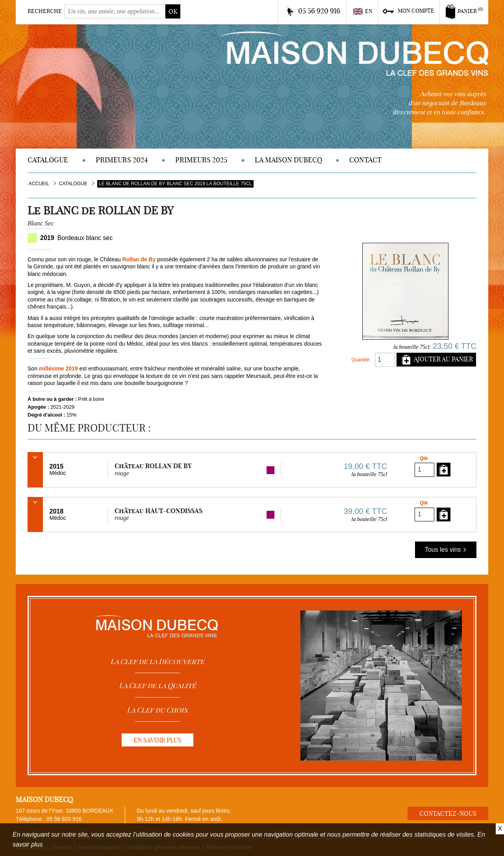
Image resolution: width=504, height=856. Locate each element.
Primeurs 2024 (122, 160)
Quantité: (361, 360)
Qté (424, 458)
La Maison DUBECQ (288, 160)
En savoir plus (157, 740)
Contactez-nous (448, 813)
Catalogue (48, 160)
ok (173, 11)
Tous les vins (446, 550)
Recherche (45, 11)
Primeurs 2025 (201, 160)
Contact (365, 160)
